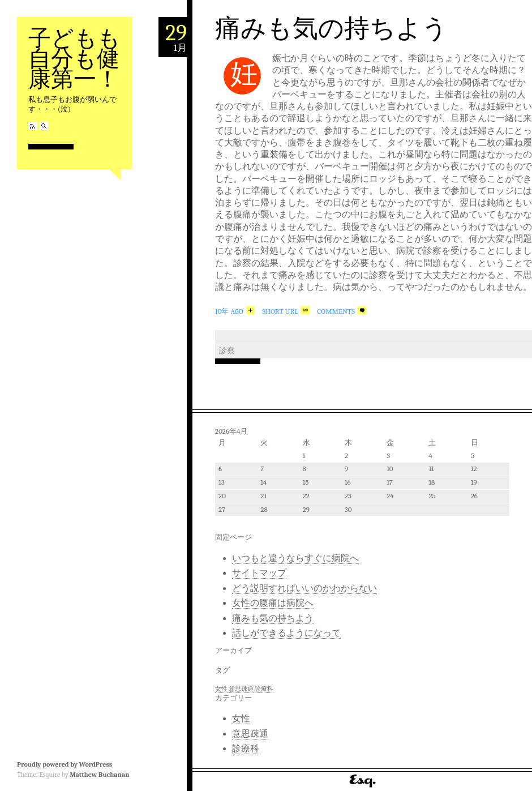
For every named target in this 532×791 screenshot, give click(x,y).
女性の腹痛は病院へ (273, 603)
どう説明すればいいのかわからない (304, 588)
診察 (227, 351)
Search (44, 126)
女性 (241, 719)
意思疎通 (250, 734)
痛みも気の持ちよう (331, 28)
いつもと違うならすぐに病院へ (295, 558)
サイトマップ (259, 573)
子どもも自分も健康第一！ (74, 59)
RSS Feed (33, 126)
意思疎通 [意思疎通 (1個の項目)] (241, 689)
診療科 (246, 749)
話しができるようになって (286, 633)
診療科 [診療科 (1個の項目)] (264, 689)
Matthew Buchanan (99, 775)
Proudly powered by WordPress (65, 764)
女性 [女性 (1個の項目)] (221, 689)
